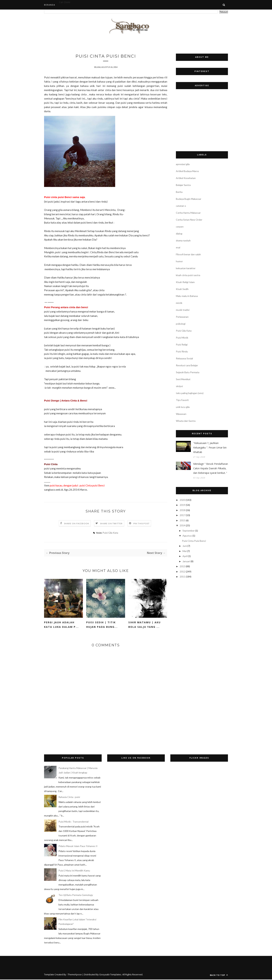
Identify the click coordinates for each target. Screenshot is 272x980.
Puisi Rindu (182, 351)
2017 (182, 515)
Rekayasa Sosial (184, 358)
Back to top (219, 976)
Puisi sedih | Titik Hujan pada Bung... (102, 625)
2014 (182, 525)
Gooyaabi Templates (110, 975)
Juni (185, 546)
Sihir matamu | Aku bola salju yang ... (144, 625)
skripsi (179, 386)
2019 (182, 505)
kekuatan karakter (186, 268)
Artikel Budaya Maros (187, 171)
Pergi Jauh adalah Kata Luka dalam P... (61, 625)
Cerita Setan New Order (189, 220)
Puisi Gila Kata (110, 533)
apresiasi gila (183, 164)
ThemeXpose (75, 975)
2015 (182, 520)
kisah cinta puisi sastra (188, 275)
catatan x (181, 206)
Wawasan (181, 414)
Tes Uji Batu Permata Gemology (76, 895)
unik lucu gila (183, 407)
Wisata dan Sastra (186, 421)
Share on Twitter (111, 524)
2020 (182, 500)
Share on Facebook (77, 524)
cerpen (180, 227)
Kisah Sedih (182, 289)
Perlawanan (182, 317)
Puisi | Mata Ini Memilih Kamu (74, 871)
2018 (182, 510)
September (189, 531)
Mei (184, 551)
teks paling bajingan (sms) (190, 393)
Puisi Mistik (182, 338)
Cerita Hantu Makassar (188, 213)
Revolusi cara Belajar (187, 365)
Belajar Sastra (183, 185)
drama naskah (183, 240)
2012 (182, 572)
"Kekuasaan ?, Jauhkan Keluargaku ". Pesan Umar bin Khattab (210, 448)
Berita (179, 192)
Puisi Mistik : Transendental (73, 822)
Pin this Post (142, 524)
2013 (182, 566)
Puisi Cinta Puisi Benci (194, 541)
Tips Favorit (182, 400)
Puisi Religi (182, 345)
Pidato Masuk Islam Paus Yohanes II (78, 847)
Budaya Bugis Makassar (189, 199)
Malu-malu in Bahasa (187, 296)
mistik (179, 303)
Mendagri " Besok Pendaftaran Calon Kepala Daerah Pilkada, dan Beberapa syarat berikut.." (211, 468)
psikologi (181, 324)
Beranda (50, 5)
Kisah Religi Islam (185, 282)
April (185, 556)
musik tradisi (183, 310)
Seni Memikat (183, 379)
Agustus (187, 536)
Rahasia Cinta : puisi (69, 797)
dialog (179, 234)
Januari (186, 561)
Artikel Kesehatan (186, 178)
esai (178, 247)
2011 (182, 577)
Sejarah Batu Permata (188, 372)
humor (179, 261)
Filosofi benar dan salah (188, 254)
